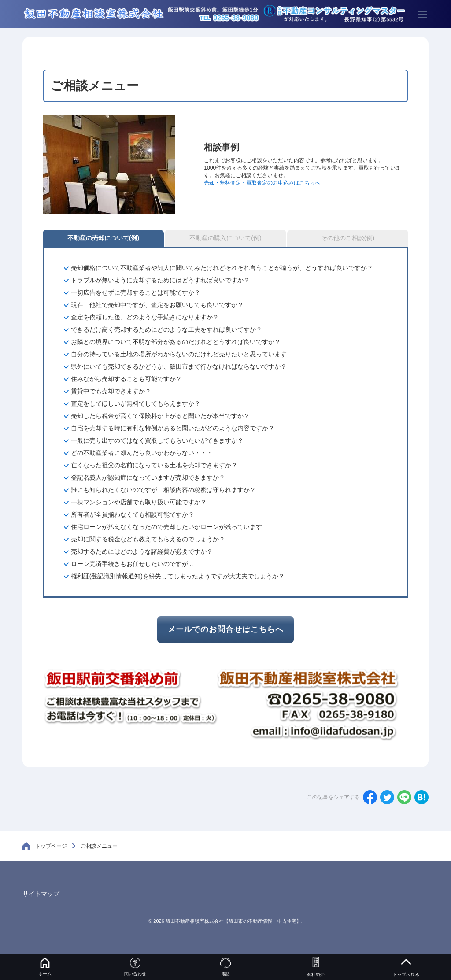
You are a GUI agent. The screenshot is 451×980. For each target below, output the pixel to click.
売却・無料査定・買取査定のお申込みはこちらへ (262, 183)
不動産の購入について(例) (225, 238)
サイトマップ (41, 894)
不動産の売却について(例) (103, 238)
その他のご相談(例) (348, 238)
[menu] (422, 14)
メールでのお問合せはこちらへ (226, 629)
